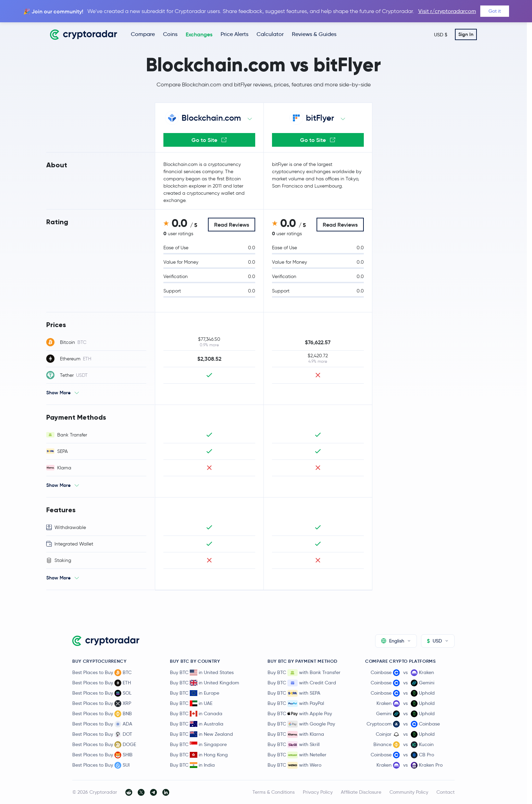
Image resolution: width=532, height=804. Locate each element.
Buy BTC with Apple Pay (300, 714)
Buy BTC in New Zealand (201, 734)
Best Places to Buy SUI (101, 765)
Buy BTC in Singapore (198, 744)
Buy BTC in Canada (196, 713)
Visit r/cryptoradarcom (447, 11)
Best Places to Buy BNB (102, 714)
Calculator (270, 34)
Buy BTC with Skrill (294, 745)
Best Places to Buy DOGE (104, 745)
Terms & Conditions (274, 792)
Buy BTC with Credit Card (302, 683)
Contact (446, 792)
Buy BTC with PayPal (296, 704)
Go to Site (209, 140)
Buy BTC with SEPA (294, 693)
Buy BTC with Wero (294, 765)
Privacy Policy (318, 792)
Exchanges (199, 34)
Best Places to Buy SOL (102, 693)
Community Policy (409, 792)
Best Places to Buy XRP (102, 704)
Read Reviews (232, 225)
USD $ (441, 35)
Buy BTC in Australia (197, 724)
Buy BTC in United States (202, 672)
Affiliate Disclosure (361, 792)
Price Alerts (234, 34)
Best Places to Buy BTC (102, 673)
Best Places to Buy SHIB (102, 755)
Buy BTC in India (192, 765)
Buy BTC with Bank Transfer (304, 673)
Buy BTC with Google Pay (301, 724)
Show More (58, 393)
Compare (143, 34)
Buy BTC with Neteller (297, 755)
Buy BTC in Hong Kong (199, 755)
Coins (170, 34)
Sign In (466, 34)
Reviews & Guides (314, 34)
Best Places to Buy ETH (102, 683)
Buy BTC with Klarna (296, 734)
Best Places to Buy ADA (102, 724)
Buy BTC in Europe (195, 693)
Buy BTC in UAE (191, 703)
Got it (495, 11)
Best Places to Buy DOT (102, 734)
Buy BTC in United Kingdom (205, 683)
